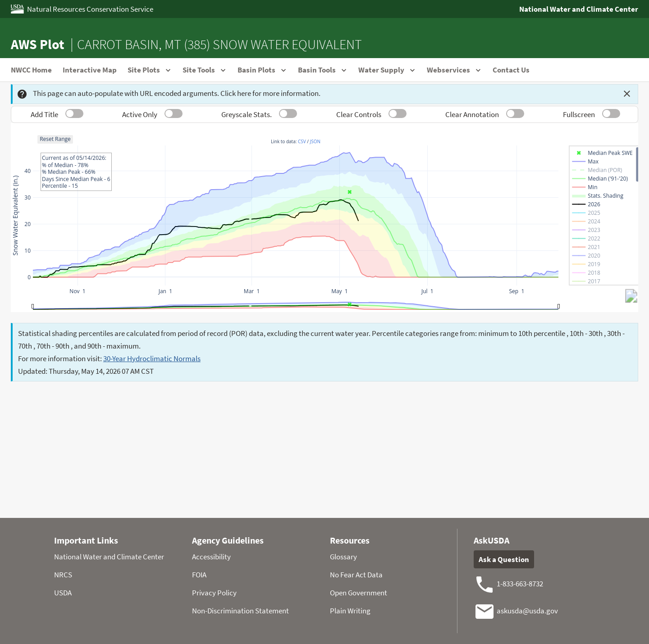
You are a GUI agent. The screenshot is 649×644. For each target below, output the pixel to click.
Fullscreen (579, 114)
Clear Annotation (472, 114)
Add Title (44, 114)
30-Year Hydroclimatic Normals (152, 358)
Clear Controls (359, 114)
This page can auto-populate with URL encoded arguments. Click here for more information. (169, 94)
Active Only (140, 114)
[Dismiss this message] (627, 94)
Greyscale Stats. (247, 114)
